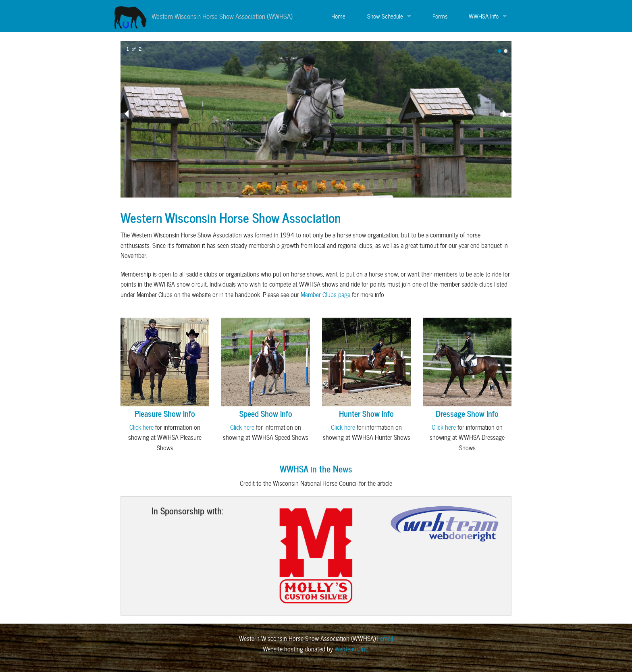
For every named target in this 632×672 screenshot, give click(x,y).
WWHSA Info (484, 16)
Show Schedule (385, 16)
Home (338, 16)
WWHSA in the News (316, 468)
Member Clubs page (325, 294)
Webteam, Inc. (352, 649)
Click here (141, 427)
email (387, 638)
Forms (440, 16)
